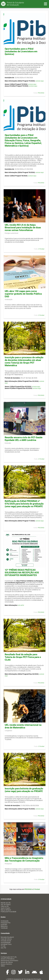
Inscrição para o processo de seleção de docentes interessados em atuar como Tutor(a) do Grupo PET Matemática (24, 361)
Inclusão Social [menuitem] (6, 941)
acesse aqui (40, 81)
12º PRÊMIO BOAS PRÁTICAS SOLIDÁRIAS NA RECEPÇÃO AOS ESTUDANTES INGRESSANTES (22, 573)
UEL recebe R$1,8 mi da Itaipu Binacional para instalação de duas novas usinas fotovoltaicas (23, 228)
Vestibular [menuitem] (4, 928)
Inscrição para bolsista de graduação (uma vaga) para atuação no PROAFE (24, 790)
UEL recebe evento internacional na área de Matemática (23, 726)
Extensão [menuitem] (4, 924)
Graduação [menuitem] (5, 921)
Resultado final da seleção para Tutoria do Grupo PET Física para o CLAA (23, 657)
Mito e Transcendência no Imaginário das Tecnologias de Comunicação (24, 859)
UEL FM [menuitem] (3, 948)
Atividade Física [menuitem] (6, 944)
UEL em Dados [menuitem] (6, 905)
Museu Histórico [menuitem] (6, 964)
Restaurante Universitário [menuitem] (9, 961)
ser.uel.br (21, 605)
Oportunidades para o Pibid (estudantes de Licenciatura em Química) (21, 51)
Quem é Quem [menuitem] (5, 908)
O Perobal (41, 249)
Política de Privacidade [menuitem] (8, 912)
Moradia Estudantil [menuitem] (7, 937)
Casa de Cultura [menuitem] (6, 939)
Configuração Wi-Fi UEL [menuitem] (9, 957)
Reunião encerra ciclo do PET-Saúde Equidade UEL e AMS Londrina (24, 439)
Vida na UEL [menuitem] (5, 906)
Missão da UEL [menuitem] (6, 903)
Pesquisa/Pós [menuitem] (6, 923)
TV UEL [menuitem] (3, 946)
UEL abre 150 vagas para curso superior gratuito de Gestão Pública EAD (23, 294)
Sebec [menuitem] (3, 966)
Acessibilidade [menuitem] (6, 942)
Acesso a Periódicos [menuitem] (8, 959)
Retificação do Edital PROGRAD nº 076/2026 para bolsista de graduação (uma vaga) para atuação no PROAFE (24, 504)
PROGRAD (41, 93)
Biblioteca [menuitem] (4, 926)
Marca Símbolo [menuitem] (6, 910)
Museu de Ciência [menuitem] (7, 962)
